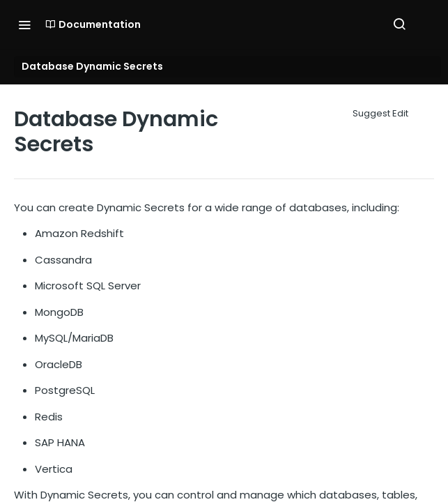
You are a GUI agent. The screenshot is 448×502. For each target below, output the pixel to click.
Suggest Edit (380, 113)
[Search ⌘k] (399, 24)
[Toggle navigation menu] (24, 24)
